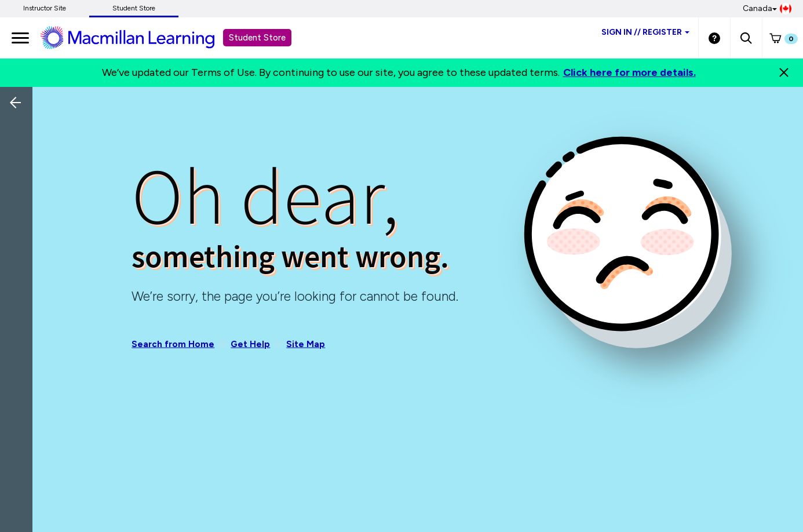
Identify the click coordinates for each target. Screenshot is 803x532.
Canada (767, 9)
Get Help (250, 344)
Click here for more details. (629, 72)
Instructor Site (45, 8)
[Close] (784, 72)
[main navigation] (20, 38)
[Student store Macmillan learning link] (136, 37)
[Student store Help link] (714, 38)
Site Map (306, 344)
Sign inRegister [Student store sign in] (645, 32)
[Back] (19, 180)
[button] (746, 38)
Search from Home (173, 344)
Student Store (134, 8)
